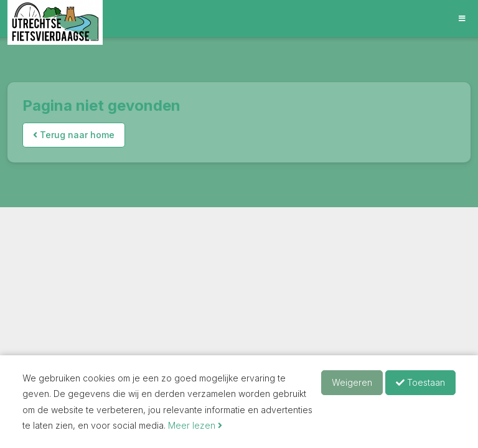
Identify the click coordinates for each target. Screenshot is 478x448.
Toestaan (420, 382)
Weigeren (352, 382)
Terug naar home (74, 135)
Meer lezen (195, 425)
